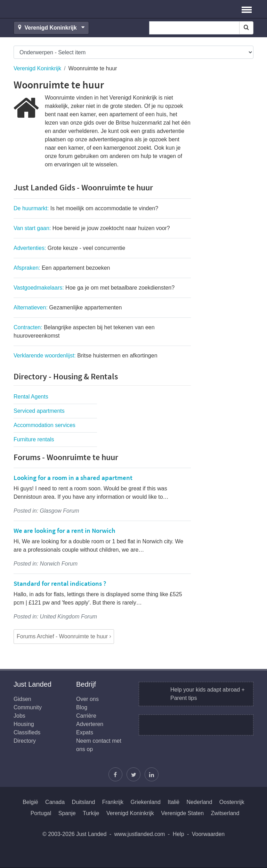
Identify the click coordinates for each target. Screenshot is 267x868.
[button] (247, 9)
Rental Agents (31, 397)
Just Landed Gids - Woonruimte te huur (83, 187)
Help (179, 834)
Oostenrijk (232, 802)
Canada (55, 802)
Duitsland (84, 802)
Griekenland (146, 802)
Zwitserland (225, 813)
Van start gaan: (92, 228)
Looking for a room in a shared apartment (73, 478)
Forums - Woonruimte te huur (66, 457)
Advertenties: (69, 248)
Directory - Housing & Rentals (66, 376)
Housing (24, 724)
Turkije (91, 813)
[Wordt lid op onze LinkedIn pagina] (152, 774)
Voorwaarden (208, 834)
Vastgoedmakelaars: (94, 288)
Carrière (86, 716)
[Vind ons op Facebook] (115, 774)
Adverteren (90, 724)
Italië (173, 802)
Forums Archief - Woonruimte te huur (62, 636)
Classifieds (27, 732)
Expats (85, 732)
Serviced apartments (39, 411)
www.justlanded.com (140, 834)
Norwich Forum (59, 564)
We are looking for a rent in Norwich (64, 530)
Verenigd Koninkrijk (37, 68)
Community (28, 707)
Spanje (67, 813)
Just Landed (40, 9)
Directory (25, 741)
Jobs (19, 716)
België (30, 802)
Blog (82, 707)
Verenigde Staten (182, 813)
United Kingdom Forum (69, 617)
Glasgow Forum (60, 511)
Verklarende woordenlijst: (86, 356)
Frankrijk (113, 802)
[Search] (246, 28)
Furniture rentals (34, 439)
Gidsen (22, 699)
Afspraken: (62, 268)
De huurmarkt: (86, 208)
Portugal (41, 813)
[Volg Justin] (133, 774)
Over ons (87, 699)
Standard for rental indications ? (60, 583)
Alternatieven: (68, 307)
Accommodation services (44, 425)
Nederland (200, 802)
